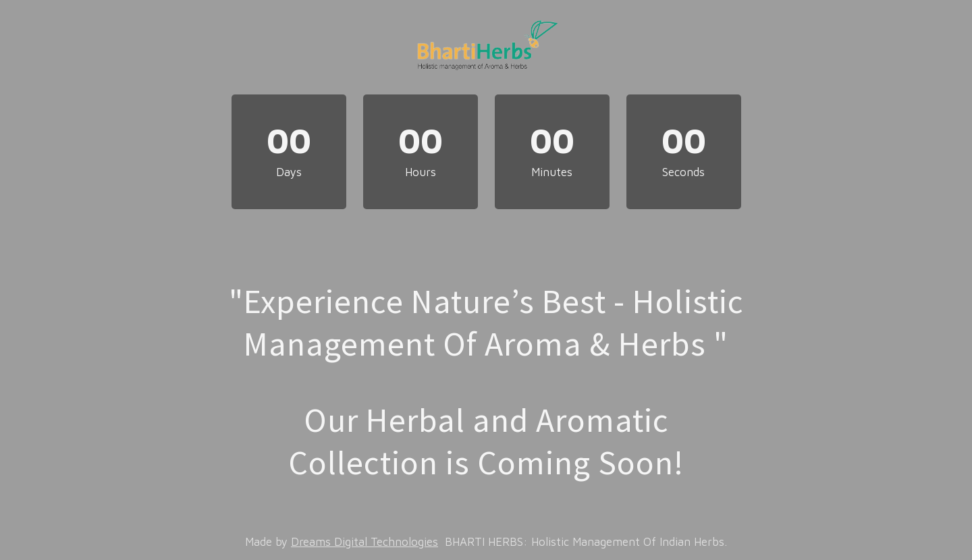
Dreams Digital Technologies (364, 542)
